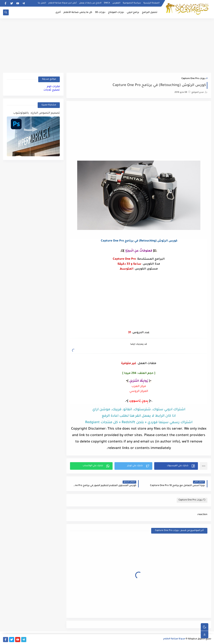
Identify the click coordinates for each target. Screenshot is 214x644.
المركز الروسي (139, 391)
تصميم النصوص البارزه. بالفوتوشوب (37, 113)
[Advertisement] (107, 45)
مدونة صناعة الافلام (174, 639)
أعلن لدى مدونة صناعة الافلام (63, 3)
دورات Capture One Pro (193, 79)
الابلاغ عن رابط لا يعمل (90, 3)
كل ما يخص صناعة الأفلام (78, 13)
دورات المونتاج (116, 13)
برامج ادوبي (133, 13)
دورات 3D (100, 13)
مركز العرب (139, 386)
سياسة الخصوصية (132, 3)
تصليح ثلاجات (52, 90)
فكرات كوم (53, 87)
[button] (176, 466)
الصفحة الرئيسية (151, 3)
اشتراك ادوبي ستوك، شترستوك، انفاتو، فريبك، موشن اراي (139, 410)
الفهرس (116, 3)
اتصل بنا (42, 3)
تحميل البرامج (150, 13)
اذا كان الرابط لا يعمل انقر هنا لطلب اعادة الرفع (139, 416)
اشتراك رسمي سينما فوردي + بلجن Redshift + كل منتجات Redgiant (139, 423)
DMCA (107, 3)
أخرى (58, 13)
